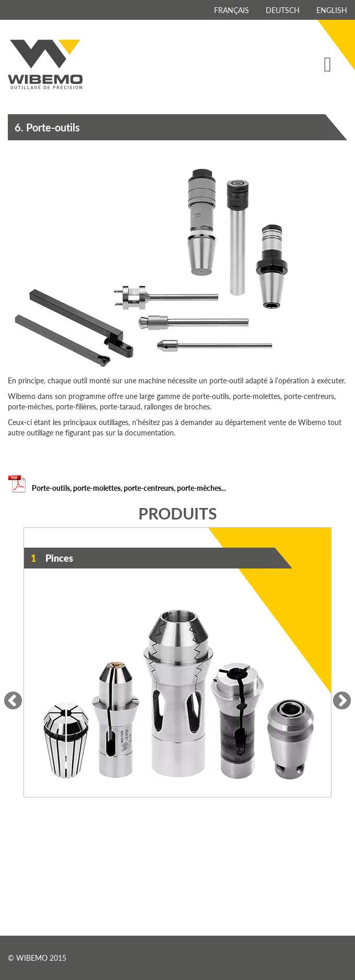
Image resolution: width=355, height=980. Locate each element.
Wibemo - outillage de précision (45, 64)
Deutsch (283, 10)
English (332, 10)
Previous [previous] (13, 701)
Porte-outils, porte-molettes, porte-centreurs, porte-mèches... (117, 488)
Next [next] (342, 701)
